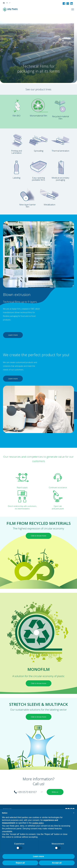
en (4, 3)
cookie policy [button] (38, 823)
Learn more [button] (38, 856)
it (10, 3)
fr (7, 3)
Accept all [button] (57, 863)
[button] (74, 813)
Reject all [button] (20, 863)
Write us (55, 792)
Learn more (13, 335)
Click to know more (38, 536)
